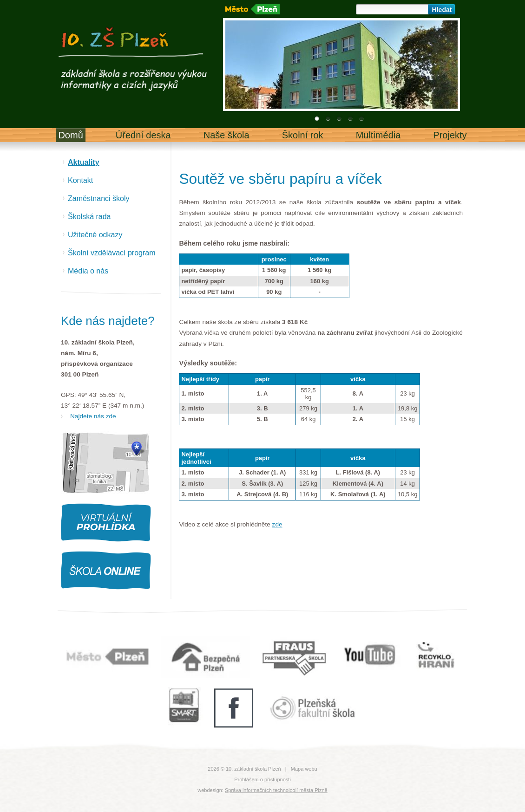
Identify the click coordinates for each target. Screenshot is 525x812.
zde (277, 524)
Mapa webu (304, 769)
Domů (70, 135)
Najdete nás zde (93, 416)
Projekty (450, 135)
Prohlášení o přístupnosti (262, 780)
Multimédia (378, 135)
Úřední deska (143, 135)
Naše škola (226, 135)
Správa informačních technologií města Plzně (276, 790)
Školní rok (303, 135)
